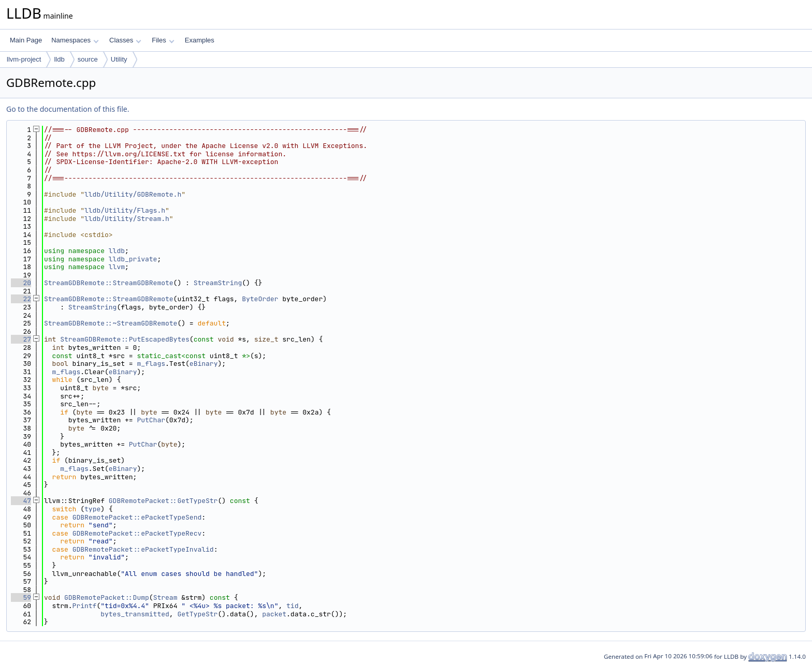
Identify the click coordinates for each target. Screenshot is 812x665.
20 (21, 283)
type (92, 509)
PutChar (151, 420)
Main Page (26, 40)
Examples (200, 40)
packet (274, 614)
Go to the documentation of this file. (68, 109)
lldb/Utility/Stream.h (127, 219)
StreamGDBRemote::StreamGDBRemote (109, 283)
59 (21, 597)
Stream (165, 597)
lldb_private (133, 259)
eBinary (204, 364)
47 (21, 501)
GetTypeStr (197, 614)
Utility (119, 59)
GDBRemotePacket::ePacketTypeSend (137, 517)
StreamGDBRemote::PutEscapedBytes (125, 339)
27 (21, 339)
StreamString (218, 283)
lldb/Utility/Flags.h (125, 210)
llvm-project (24, 59)
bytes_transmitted (135, 614)
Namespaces (75, 40)
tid (292, 606)
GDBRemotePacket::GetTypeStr (163, 501)
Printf (85, 606)
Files (163, 40)
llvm (117, 267)
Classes (125, 40)
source (88, 59)
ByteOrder (260, 299)
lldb (59, 59)
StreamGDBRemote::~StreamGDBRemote (111, 323)
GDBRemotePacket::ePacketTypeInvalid (143, 549)
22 (21, 299)
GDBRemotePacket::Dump (107, 597)
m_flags (151, 364)
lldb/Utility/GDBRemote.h (133, 194)
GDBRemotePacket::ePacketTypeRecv (137, 533)
